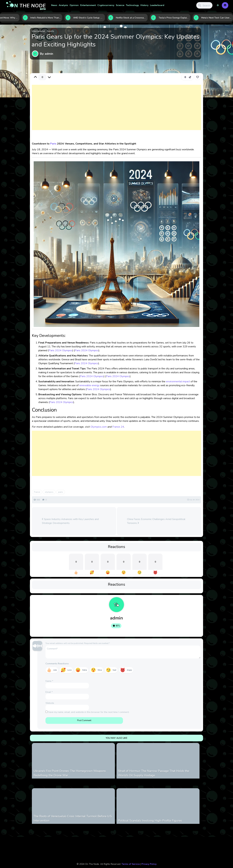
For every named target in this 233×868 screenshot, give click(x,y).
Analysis (63, 5)
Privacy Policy (149, 864)
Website (50, 703)
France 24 (118, 427)
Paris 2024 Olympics (61, 350)
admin (116, 618)
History (144, 5)
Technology (132, 5)
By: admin (47, 54)
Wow (100, 670)
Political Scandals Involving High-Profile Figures (150, 821)
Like (55, 670)
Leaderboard (157, 5)
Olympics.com (99, 427)
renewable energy (89, 385)
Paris (53, 144)
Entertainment (88, 5)
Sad (114, 670)
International (38, 31)
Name (49, 681)
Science (120, 5)
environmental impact (178, 381)
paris (61, 492)
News (54, 5)
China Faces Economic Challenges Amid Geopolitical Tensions (156, 521)
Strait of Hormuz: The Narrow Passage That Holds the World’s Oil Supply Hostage (154, 773)
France (37, 492)
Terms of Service (131, 864)
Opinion (74, 5)
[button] (218, 5)
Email (49, 692)
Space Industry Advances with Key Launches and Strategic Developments (70, 521)
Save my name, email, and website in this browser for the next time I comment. (89, 712)
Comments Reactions (57, 664)
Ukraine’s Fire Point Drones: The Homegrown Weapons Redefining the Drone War (70, 773)
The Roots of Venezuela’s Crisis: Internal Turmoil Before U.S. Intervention (73, 818)
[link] (198, 77)
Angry (129, 670)
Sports (51, 31)
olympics (49, 492)
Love (69, 670)
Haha (85, 670)
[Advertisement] (117, 111)
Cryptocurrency (106, 5)
